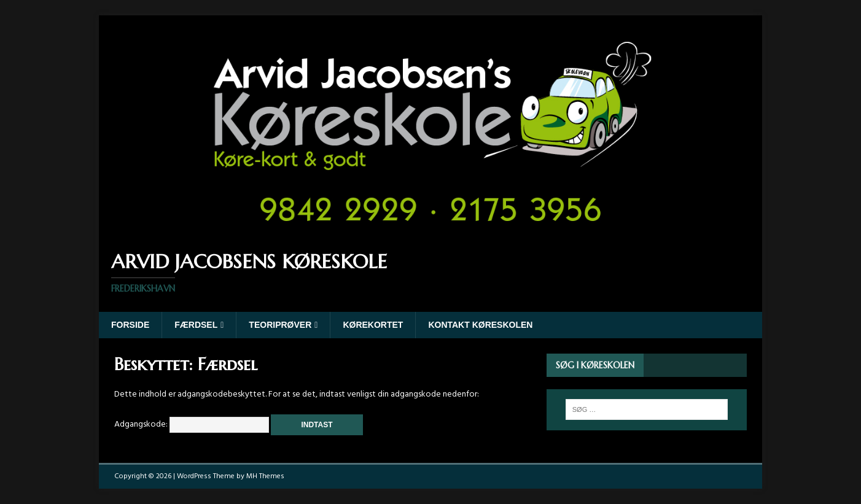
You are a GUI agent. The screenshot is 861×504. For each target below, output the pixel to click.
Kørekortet (373, 325)
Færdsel (196, 325)
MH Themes (265, 476)
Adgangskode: (192, 425)
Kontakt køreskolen (480, 325)
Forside (130, 325)
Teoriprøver (280, 325)
